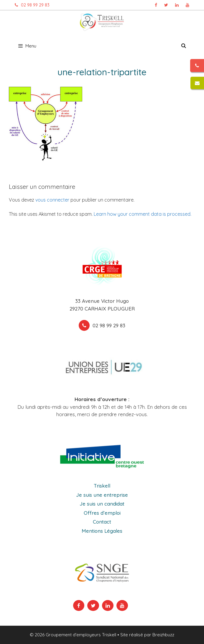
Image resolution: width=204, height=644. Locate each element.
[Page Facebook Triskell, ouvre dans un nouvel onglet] (156, 5)
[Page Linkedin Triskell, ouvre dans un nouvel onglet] (177, 5)
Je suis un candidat (102, 504)
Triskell (102, 486)
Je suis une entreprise (102, 495)
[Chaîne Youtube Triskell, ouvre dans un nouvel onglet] (187, 5)
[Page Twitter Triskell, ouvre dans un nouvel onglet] (166, 5)
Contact (102, 522)
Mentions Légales (102, 531)
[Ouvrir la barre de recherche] (184, 46)
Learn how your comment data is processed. (143, 214)
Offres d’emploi (102, 513)
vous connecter (52, 200)
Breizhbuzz (163, 635)
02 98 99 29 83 (31, 5)
